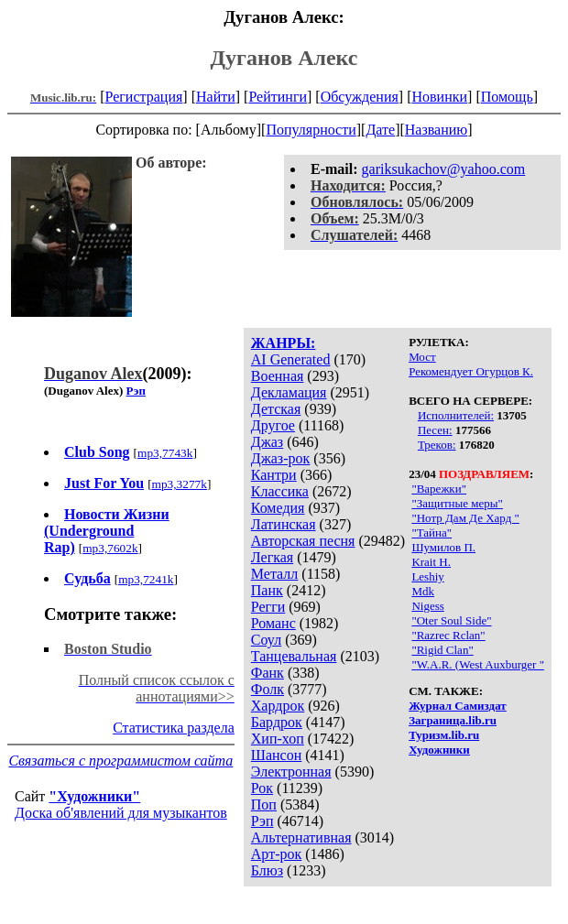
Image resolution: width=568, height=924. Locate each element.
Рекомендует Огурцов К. (471, 371)
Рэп (262, 821)
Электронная (291, 772)
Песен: (435, 430)
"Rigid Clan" (442, 650)
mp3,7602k (110, 548)
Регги (268, 607)
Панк (267, 590)
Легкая (272, 557)
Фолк (268, 689)
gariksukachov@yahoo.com (444, 169)
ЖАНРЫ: (284, 343)
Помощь (507, 97)
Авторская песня (303, 541)
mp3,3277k (180, 484)
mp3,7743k (165, 453)
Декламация (289, 392)
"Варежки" (439, 489)
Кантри (274, 475)
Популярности (311, 130)
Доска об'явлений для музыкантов (121, 813)
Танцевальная (294, 656)
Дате (380, 130)
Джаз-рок (281, 458)
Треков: (437, 445)
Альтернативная (301, 837)
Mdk (423, 591)
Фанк (268, 673)
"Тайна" (431, 533)
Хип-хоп (278, 739)
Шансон (276, 755)
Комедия (278, 508)
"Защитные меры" (457, 503)
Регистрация (144, 97)
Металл (275, 574)
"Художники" (94, 796)
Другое (273, 425)
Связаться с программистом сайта (120, 761)
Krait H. (431, 562)
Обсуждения (360, 97)
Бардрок (277, 722)
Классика (280, 491)
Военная (278, 376)
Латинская (284, 524)
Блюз (267, 870)
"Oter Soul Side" (451, 620)
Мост (422, 357)
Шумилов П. (443, 547)
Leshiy (427, 576)
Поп (264, 804)
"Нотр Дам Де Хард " (465, 518)
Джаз (267, 442)
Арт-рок (276, 854)
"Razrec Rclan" (448, 635)
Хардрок (278, 706)
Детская (276, 409)
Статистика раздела (174, 728)
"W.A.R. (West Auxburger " (478, 664)
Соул (266, 640)
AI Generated (291, 359)
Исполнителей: (456, 415)
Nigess (427, 606)
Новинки (439, 97)
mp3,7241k (146, 579)
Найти (216, 97)
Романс (273, 623)
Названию (437, 130)
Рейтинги (278, 97)
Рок (262, 788)
